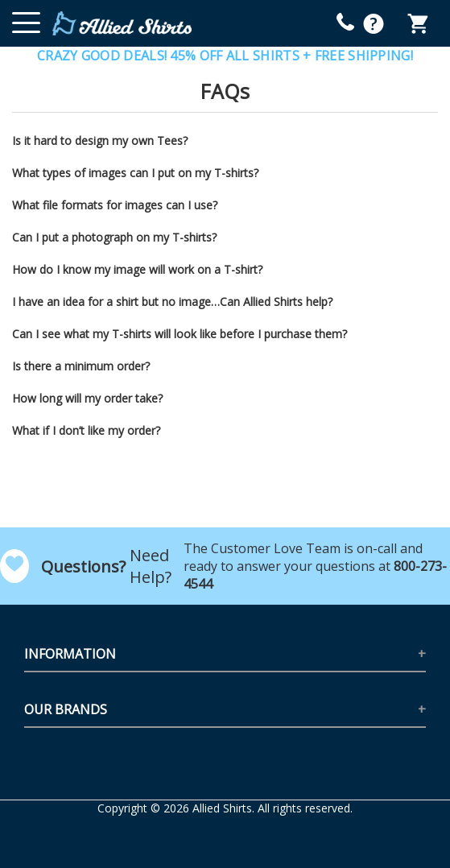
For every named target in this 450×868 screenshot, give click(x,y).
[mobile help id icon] (345, 22)
